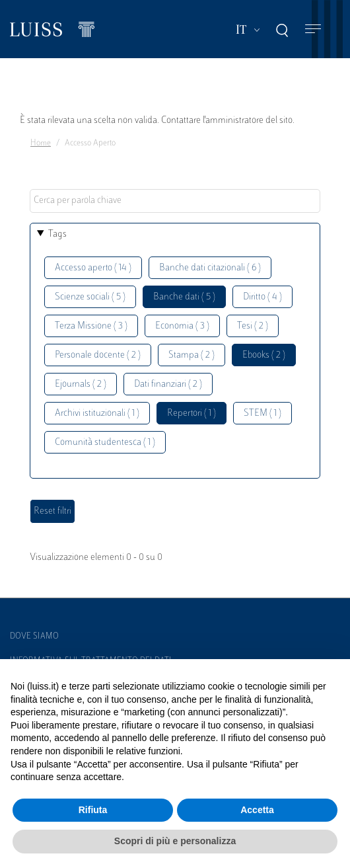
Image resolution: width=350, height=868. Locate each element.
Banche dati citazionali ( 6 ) (210, 268)
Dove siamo (34, 637)
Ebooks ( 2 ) (264, 355)
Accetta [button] (257, 810)
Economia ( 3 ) (182, 326)
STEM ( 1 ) (262, 414)
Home (41, 143)
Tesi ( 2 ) (253, 326)
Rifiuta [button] (93, 810)
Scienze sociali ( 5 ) (90, 297)
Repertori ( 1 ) (192, 414)
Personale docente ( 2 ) (98, 355)
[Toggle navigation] (313, 29)
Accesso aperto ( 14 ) (93, 268)
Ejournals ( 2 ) (81, 384)
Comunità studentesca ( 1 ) (105, 443)
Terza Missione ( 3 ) (91, 326)
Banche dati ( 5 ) (184, 297)
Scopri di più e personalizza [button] (175, 841)
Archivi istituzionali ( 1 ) (97, 414)
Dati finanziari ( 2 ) (168, 384)
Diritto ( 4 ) (262, 297)
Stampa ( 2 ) (192, 355)
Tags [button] (57, 234)
